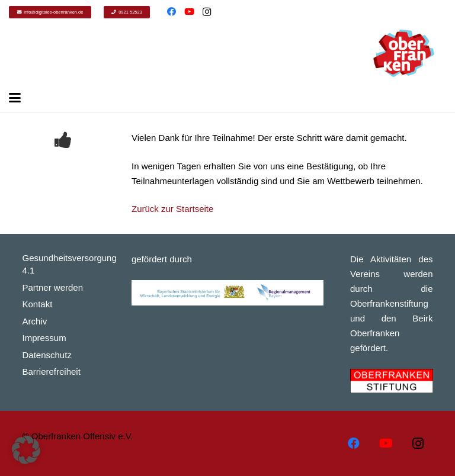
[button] (26, 450)
